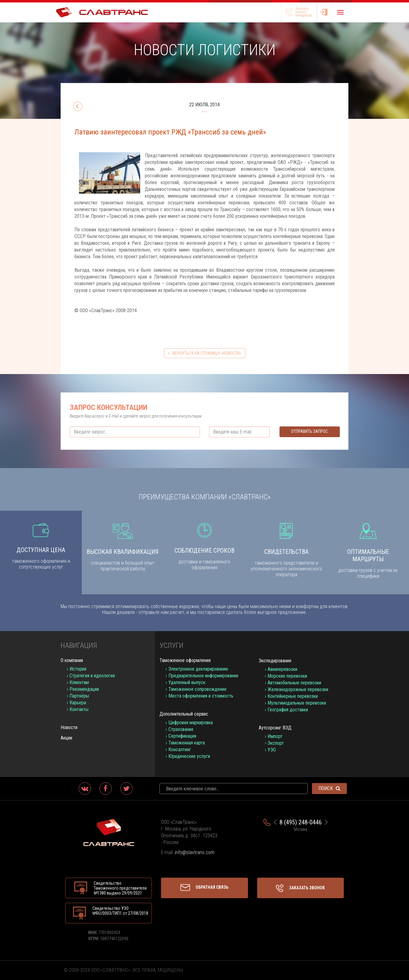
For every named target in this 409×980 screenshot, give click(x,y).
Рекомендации (84, 689)
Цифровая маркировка (191, 723)
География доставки (288, 710)
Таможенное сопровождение (197, 689)
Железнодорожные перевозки (298, 689)
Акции (66, 738)
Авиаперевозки (282, 669)
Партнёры (79, 696)
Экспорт (276, 743)
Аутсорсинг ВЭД (275, 728)
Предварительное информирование (203, 676)
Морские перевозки (287, 676)
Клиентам (79, 682)
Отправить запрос (310, 431)
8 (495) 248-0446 (301, 822)
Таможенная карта (187, 743)
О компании (72, 660)
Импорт (275, 736)
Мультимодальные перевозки (297, 703)
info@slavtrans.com (195, 852)
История (78, 669)
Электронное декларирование (198, 669)
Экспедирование (275, 661)
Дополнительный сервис (184, 714)
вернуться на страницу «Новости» (205, 353)
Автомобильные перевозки (294, 683)
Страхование (181, 729)
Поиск (329, 788)
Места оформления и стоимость (201, 696)
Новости (69, 727)
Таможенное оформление (185, 660)
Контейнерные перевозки (293, 696)
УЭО (272, 750)
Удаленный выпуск (187, 682)
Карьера (78, 703)
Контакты (79, 709)
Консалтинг (180, 749)
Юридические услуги (189, 756)
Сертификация (182, 736)
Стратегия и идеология (92, 676)
